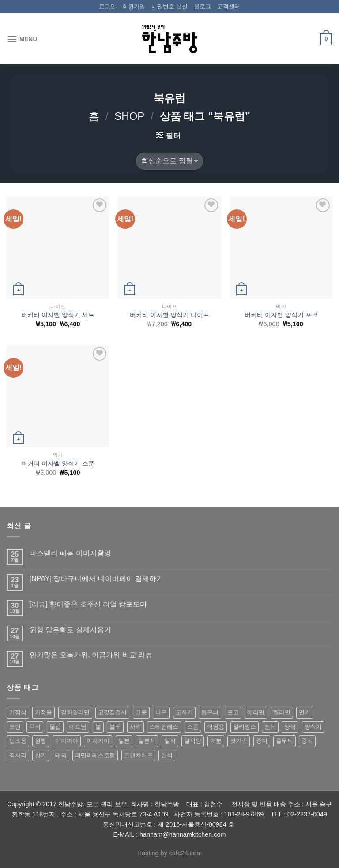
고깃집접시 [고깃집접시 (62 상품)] (112, 712)
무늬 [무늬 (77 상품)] (35, 727)
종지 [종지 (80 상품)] (262, 741)
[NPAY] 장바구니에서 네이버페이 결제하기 (96, 579)
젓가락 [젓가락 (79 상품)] (239, 741)
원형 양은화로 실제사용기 (70, 630)
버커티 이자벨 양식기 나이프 (169, 315)
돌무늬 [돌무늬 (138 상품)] (210, 712)
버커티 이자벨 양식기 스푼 (58, 463)
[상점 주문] (169, 161)
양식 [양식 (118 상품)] (290, 727)
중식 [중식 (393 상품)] (307, 741)
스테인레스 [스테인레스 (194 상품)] (164, 727)
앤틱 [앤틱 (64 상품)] (270, 727)
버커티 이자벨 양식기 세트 (58, 315)
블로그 (202, 6)
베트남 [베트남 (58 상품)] (78, 727)
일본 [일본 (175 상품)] (124, 741)
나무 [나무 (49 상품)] (161, 712)
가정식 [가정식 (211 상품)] (18, 712)
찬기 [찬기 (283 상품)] (41, 755)
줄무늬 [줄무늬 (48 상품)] (284, 741)
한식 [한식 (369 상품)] (167, 755)
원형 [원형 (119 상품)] (41, 741)
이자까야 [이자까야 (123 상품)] (67, 741)
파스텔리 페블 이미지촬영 (70, 553)
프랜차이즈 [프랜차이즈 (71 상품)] (138, 755)
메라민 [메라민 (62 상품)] (256, 712)
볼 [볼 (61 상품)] (98, 727)
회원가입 (134, 6)
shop (129, 116)
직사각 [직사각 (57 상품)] (18, 755)
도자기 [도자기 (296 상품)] (184, 712)
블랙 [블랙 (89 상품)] (115, 727)
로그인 (107, 6)
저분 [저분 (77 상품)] (216, 741)
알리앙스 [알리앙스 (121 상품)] (245, 727)
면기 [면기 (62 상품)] (305, 712)
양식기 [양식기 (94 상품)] (313, 727)
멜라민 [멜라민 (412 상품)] (282, 712)
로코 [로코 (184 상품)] (233, 712)
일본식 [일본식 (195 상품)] (147, 741)
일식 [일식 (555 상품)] (170, 741)
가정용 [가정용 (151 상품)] (43, 712)
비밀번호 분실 (169, 6)
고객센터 (229, 6)
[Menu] (22, 39)
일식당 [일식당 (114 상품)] (193, 741)
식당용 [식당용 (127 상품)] (216, 727)
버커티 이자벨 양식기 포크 (281, 315)
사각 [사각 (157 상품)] (136, 727)
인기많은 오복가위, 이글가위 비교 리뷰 (91, 655)
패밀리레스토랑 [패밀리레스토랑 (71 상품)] (95, 755)
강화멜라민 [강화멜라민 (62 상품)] (75, 712)
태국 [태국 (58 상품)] (61, 755)
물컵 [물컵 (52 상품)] (55, 727)
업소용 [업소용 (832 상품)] (18, 741)
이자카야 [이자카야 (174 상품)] (98, 741)
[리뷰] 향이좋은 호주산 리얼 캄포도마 (89, 604)
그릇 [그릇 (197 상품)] (141, 712)
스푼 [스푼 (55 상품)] (193, 727)
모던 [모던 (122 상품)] (15, 727)
